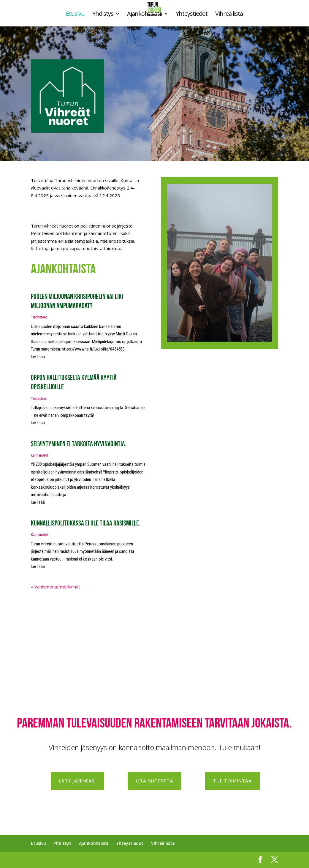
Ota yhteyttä (154, 781)
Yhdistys (103, 15)
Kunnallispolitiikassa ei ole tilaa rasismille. (85, 523)
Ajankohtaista (145, 15)
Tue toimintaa (232, 781)
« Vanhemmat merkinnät (56, 587)
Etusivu (75, 15)
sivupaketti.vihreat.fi (71, 860)
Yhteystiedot (192, 15)
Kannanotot (40, 455)
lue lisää (38, 357)
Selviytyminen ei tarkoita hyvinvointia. (79, 444)
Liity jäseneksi (77, 781)
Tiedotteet (39, 317)
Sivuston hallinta (113, 860)
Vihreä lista (229, 15)
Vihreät (38, 860)
